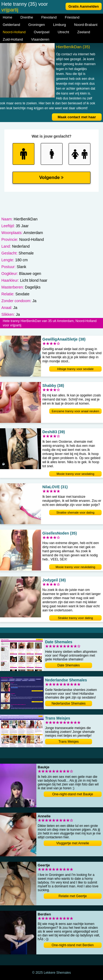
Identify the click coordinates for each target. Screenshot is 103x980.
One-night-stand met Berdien (73, 945)
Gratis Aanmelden (84, 6)
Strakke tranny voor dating (75, 618)
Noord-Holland (14, 32)
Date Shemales (69, 665)
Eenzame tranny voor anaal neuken (75, 411)
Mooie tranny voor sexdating (75, 474)
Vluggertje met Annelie (73, 843)
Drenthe (27, 17)
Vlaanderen (40, 39)
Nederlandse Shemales (69, 703)
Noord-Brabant (86, 25)
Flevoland (49, 17)
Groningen (37, 25)
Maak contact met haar (77, 117)
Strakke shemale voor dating (75, 512)
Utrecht (63, 32)
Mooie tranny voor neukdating (76, 567)
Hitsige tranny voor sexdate (75, 369)
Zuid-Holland (13, 39)
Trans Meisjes (69, 742)
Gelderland (11, 25)
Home (8, 17)
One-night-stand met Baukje (73, 794)
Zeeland (84, 32)
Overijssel (42, 32)
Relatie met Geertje (73, 896)
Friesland (72, 17)
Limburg (59, 25)
